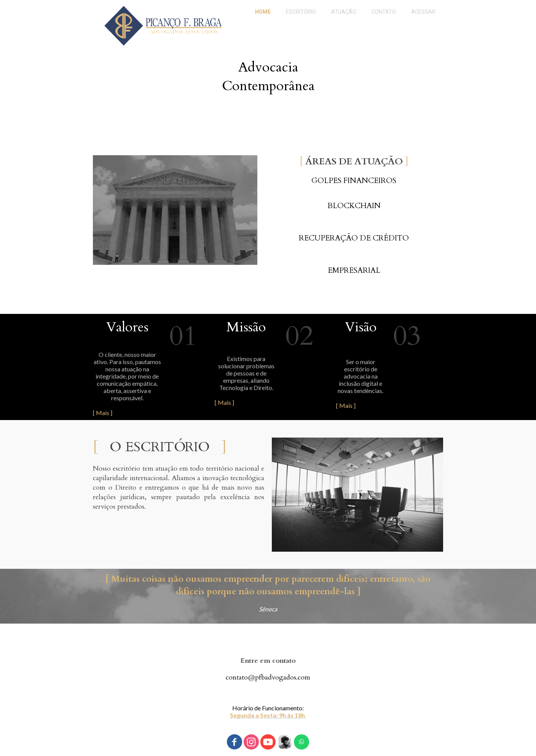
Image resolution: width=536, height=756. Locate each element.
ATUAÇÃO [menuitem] (344, 12)
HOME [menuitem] (263, 12)
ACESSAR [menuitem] (423, 12)
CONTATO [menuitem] (384, 12)
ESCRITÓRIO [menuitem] (301, 12)
